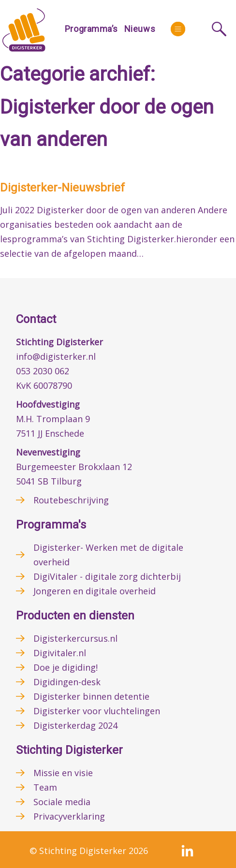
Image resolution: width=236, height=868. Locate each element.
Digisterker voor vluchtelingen (97, 711)
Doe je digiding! (66, 667)
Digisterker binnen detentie (91, 696)
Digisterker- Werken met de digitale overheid (108, 555)
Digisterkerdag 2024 (75, 725)
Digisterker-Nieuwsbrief (62, 188)
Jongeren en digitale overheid (95, 591)
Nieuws (140, 29)
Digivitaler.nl (60, 653)
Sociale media (62, 802)
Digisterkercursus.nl (75, 638)
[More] (178, 29)
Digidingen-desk (67, 682)
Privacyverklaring (69, 816)
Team (45, 787)
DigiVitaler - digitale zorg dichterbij (107, 576)
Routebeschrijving (71, 500)
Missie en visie (63, 773)
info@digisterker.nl (56, 356)
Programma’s (91, 29)
